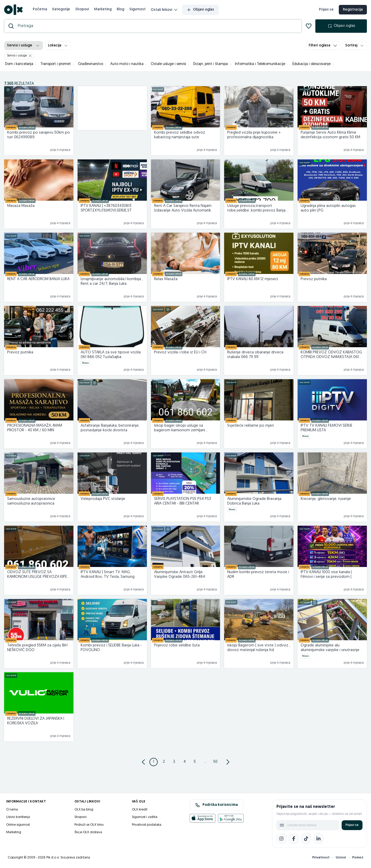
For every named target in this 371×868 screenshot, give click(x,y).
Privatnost (321, 858)
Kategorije (61, 9)
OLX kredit (140, 810)
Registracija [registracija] (353, 10)
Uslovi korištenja (18, 817)
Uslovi (341, 858)
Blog (120, 9)
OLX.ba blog (84, 810)
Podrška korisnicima (217, 805)
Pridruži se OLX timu (89, 825)
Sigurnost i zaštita (145, 817)
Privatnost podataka (147, 825)
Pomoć (358, 858)
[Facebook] (294, 839)
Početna (40, 9)
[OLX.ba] (13, 10)
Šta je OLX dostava (88, 832)
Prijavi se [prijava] (326, 10)
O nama (12, 810)
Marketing (103, 9)
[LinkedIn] (318, 839)
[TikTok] (306, 839)
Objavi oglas (200, 10)
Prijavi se (352, 825)
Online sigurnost (18, 825)
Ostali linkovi (164, 10)
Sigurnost (137, 9)
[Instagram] (281, 839)
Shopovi (82, 9)
